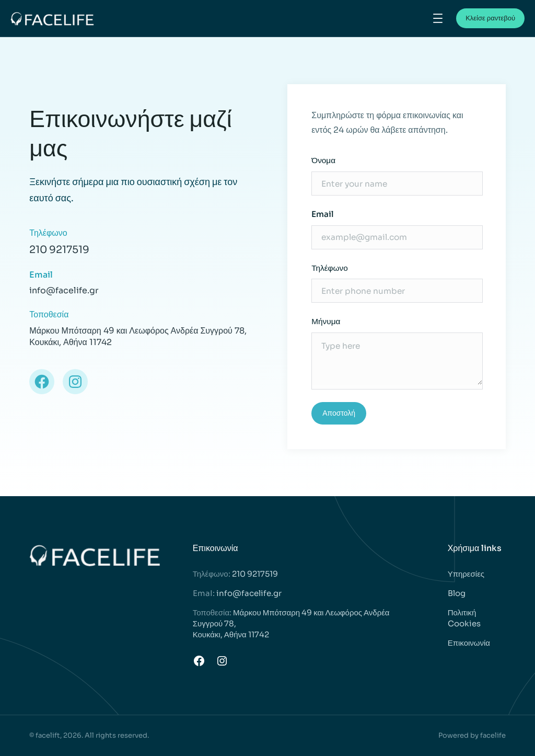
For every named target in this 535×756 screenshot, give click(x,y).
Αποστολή (339, 413)
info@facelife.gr (249, 593)
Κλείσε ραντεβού (490, 18)
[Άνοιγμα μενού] (438, 18)
